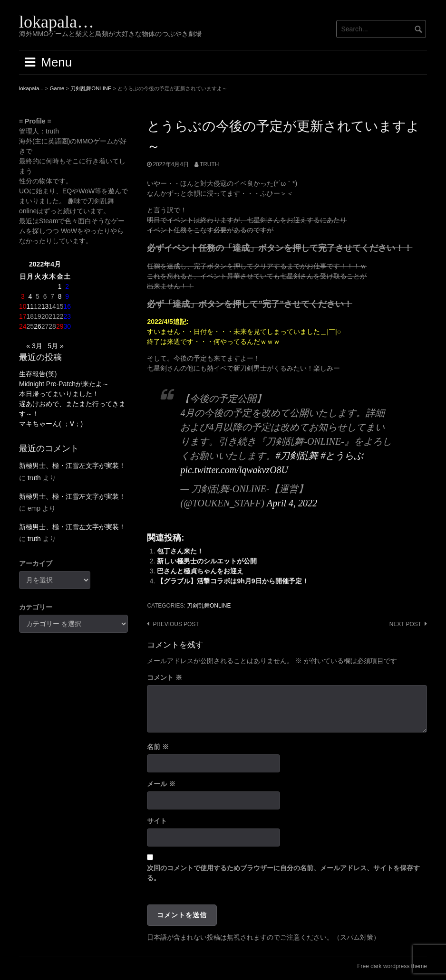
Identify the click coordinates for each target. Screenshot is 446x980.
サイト (157, 821)
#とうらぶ (342, 456)
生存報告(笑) (38, 374)
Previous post (176, 624)
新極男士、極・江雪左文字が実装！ (72, 466)
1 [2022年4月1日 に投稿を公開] (60, 286)
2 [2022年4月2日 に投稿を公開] (67, 286)
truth (209, 164)
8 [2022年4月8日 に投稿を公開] (60, 296)
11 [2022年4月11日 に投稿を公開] (30, 306)
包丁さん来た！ (180, 551)
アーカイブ (36, 563)
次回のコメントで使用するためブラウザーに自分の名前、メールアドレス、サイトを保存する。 (283, 873)
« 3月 (34, 346)
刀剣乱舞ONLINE (209, 606)
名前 (158, 747)
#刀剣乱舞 (297, 456)
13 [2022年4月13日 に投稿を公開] (45, 306)
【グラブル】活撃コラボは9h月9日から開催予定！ (233, 581)
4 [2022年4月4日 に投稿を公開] (30, 296)
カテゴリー (36, 607)
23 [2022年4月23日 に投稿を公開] (67, 316)
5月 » (55, 346)
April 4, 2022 (292, 503)
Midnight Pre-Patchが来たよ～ (64, 384)
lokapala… (57, 22)
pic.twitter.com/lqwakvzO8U (234, 470)
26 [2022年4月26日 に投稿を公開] (38, 326)
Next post (405, 624)
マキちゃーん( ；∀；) (51, 424)
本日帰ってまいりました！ (59, 394)
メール (161, 784)
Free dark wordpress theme (392, 966)
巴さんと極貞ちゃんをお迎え (200, 571)
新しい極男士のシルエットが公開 (207, 561)
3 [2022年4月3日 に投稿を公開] (23, 296)
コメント (165, 677)
